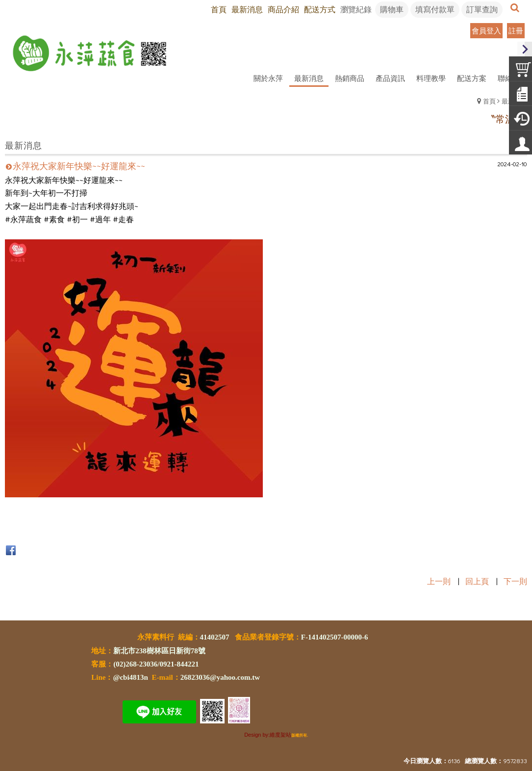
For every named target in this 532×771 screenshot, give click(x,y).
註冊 (516, 30)
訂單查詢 (482, 9)
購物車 (392, 9)
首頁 (489, 101)
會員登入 (486, 30)
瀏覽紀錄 (356, 9)
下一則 (515, 581)
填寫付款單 (435, 9)
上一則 (439, 581)
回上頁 (477, 581)
